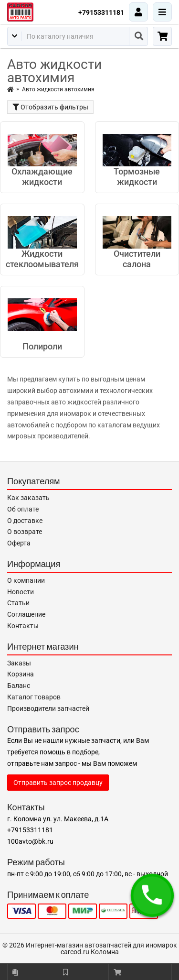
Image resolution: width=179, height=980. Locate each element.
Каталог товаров (34, 697)
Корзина (21, 674)
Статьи (18, 603)
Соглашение (26, 614)
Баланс (19, 686)
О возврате (25, 532)
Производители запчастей (48, 708)
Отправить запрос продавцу (58, 783)
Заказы (19, 663)
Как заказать (28, 498)
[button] (152, 895)
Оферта (19, 543)
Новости (21, 592)
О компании (26, 580)
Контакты (23, 626)
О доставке (25, 521)
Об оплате (23, 509)
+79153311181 (101, 12)
